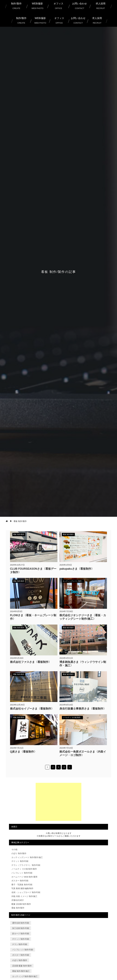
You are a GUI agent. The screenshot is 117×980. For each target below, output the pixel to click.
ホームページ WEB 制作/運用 (24, 877)
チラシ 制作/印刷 (20, 944)
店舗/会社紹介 (18, 900)
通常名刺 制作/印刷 (21, 923)
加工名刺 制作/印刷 (21, 928)
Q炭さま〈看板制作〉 (23, 752)
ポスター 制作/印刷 (20, 881)
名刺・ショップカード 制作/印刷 (26, 892)
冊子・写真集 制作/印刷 (22, 885)
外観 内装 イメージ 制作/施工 (24, 896)
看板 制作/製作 (18, 908)
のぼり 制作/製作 (19, 853)
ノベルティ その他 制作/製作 (24, 869)
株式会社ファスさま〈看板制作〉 (31, 662)
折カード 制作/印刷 (21, 934)
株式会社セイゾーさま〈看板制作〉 (32, 709)
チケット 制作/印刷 (20, 861)
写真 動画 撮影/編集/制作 (22, 888)
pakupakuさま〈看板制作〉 (77, 569)
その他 (14, 849)
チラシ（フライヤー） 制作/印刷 (26, 865)
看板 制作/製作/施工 (21, 971)
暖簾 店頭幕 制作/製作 (21, 904)
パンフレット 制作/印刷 (22, 873)
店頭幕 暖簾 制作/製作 (22, 966)
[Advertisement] (58, 802)
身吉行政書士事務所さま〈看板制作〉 (83, 709)
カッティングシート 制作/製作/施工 (27, 857)
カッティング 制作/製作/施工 (25, 976)
